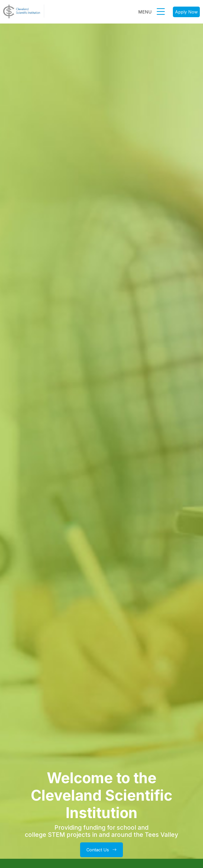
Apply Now (186, 12)
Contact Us (101, 850)
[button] (161, 14)
